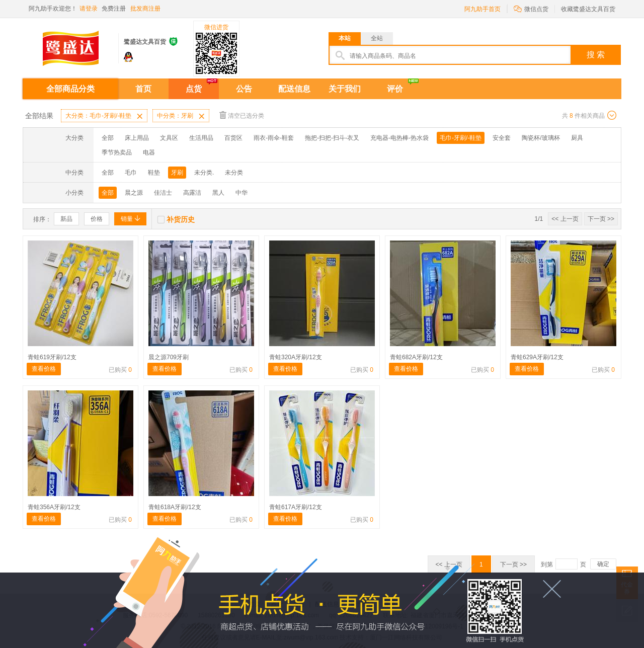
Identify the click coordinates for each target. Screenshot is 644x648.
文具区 (169, 138)
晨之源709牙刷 (169, 357)
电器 (149, 152)
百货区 (233, 138)
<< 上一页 (565, 219)
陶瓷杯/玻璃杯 (541, 138)
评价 (395, 89)
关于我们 (345, 89)
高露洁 (192, 193)
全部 (108, 138)
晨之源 (134, 193)
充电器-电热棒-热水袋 (399, 138)
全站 (377, 38)
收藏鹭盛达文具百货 (588, 9)
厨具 (577, 138)
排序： (42, 219)
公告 (244, 89)
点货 (194, 89)
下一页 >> (601, 219)
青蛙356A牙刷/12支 (54, 507)
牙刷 (177, 173)
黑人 (218, 193)
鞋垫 (154, 173)
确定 (603, 564)
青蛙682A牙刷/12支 (416, 357)
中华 (242, 193)
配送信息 (294, 89)
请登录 (89, 9)
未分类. (204, 173)
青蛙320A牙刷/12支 (296, 357)
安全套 (502, 138)
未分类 (234, 173)
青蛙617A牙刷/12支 (296, 507)
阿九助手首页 (482, 9)
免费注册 (114, 9)
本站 (345, 38)
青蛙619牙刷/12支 (52, 357)
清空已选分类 (242, 115)
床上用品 (137, 138)
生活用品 (201, 138)
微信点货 (531, 8)
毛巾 (131, 173)
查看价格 (44, 369)
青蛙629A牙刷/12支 (537, 357)
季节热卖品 (117, 152)
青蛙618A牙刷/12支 (175, 507)
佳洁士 (163, 193)
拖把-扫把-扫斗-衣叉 (332, 138)
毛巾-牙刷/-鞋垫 (461, 138)
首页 (143, 89)
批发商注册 (145, 9)
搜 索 (596, 55)
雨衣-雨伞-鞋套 (274, 138)
